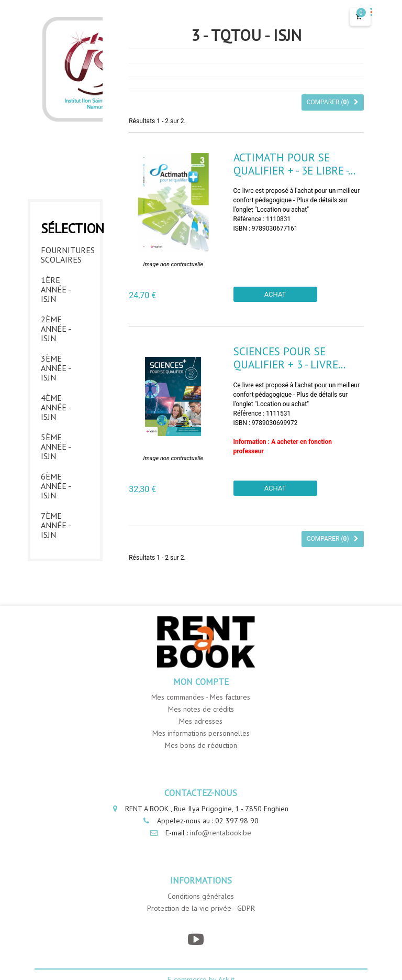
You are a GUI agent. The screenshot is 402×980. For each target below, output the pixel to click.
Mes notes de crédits (201, 709)
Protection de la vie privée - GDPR (201, 908)
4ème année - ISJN (56, 407)
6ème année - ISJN (56, 486)
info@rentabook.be (221, 833)
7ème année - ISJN (56, 525)
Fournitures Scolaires (65, 255)
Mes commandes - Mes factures (201, 697)
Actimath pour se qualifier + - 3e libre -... (294, 164)
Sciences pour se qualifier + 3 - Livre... (289, 358)
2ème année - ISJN (56, 329)
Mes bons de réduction (201, 745)
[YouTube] (196, 939)
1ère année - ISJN (56, 289)
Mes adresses (201, 721)
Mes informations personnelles (201, 733)
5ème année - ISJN (56, 447)
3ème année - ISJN (56, 368)
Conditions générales (201, 896)
